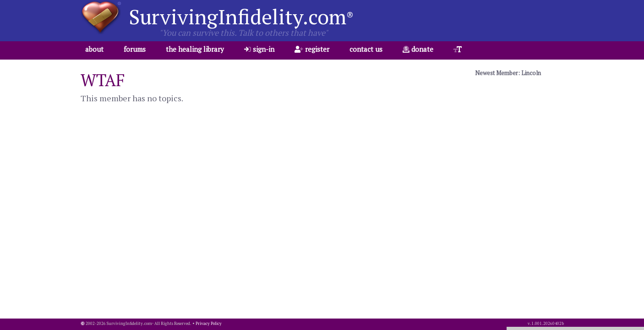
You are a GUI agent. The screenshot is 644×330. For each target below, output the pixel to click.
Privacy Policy (209, 324)
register (312, 49)
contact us (366, 49)
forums (135, 49)
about (94, 49)
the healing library (195, 49)
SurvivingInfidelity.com (241, 16)
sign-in (259, 49)
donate (418, 49)
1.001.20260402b (548, 324)
